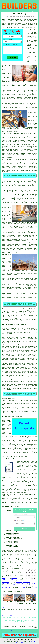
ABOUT (27, 11)
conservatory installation (23, 582)
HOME (21, 11)
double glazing (21, 584)
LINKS (24, 11)
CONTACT (31, 11)
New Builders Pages (12, 631)
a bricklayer (10, 586)
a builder (14, 575)
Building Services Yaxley (10, 506)
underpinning (5, 581)
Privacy (36, 631)
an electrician (12, 585)
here (28, 504)
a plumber (23, 588)
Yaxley (20, 309)
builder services (26, 501)
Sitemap (3, 631)
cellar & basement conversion (23, 590)
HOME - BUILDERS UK (19, 624)
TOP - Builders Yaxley (8, 615)
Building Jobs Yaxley (8, 611)
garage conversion (8, 579)
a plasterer (14, 578)
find (18, 494)
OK (22, 643)
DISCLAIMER (35, 11)
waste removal (6, 590)
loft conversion (6, 584)
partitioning (24, 586)
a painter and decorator (29, 585)
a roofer (28, 589)
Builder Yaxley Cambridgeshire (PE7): (13, 19)
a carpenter (34, 584)
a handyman (16, 589)
